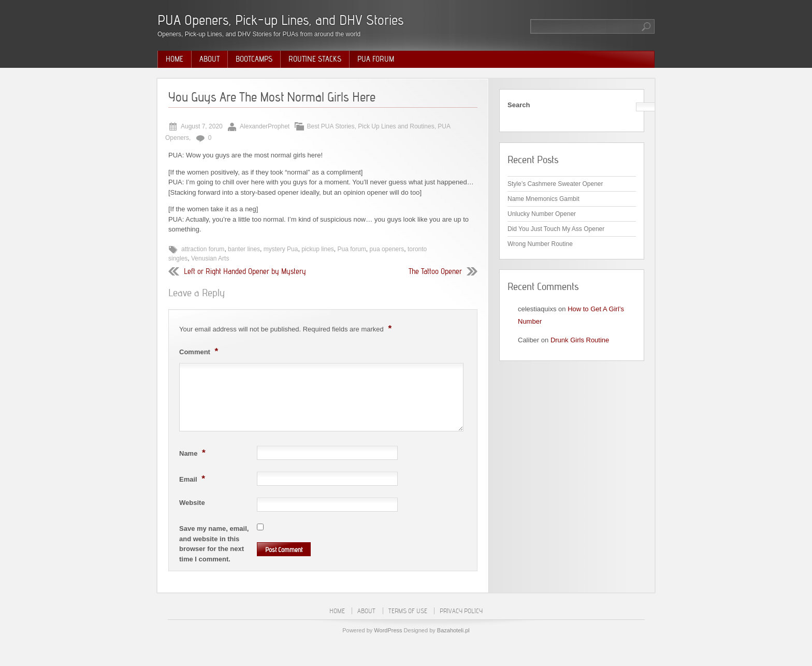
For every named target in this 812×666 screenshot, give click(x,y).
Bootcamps (254, 59)
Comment (200, 351)
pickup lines (318, 249)
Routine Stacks (315, 59)
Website (192, 503)
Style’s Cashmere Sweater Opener (555, 184)
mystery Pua (281, 249)
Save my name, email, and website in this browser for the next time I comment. (214, 544)
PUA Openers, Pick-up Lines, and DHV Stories (280, 20)
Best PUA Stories (331, 126)
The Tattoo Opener (435, 271)
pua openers (387, 249)
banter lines (244, 249)
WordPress (388, 630)
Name (194, 453)
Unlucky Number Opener (542, 214)
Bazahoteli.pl (453, 630)
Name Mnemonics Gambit (543, 199)
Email (193, 479)
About (209, 59)
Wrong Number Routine (540, 244)
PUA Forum (376, 59)
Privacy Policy (461, 611)
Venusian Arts (210, 258)
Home (175, 59)
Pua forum (352, 249)
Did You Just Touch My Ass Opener (556, 229)
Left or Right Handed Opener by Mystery (245, 271)
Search (519, 105)
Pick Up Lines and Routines (396, 126)
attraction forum (203, 249)
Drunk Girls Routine (580, 340)
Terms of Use (408, 611)
